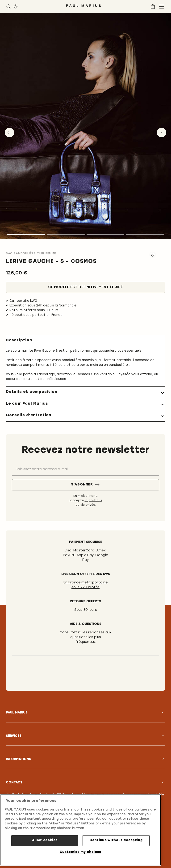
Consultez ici (71, 633)
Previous (9, 133)
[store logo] (83, 7)
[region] (80, 830)
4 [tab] (145, 235)
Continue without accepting (116, 840)
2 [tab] (66, 235)
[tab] (85, 392)
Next (162, 133)
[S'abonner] (85, 485)
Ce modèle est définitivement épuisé (85, 287)
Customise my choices (80, 852)
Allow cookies (45, 840)
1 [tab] (26, 235)
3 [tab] (106, 235)
